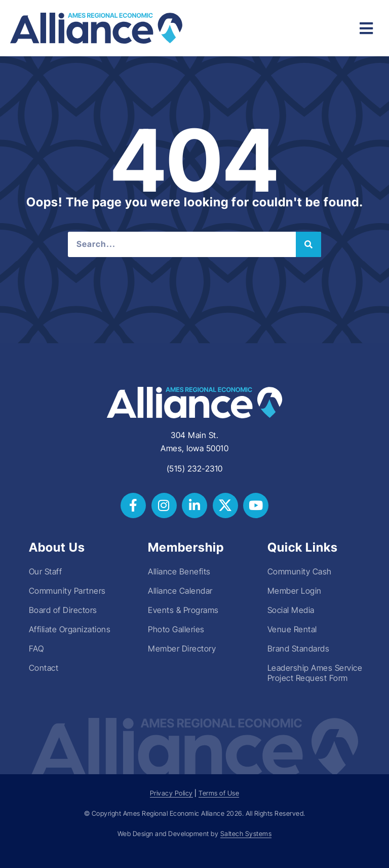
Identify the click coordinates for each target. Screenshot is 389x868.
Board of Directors (63, 610)
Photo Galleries (176, 629)
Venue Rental (292, 629)
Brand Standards (299, 648)
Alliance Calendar (180, 591)
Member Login (295, 591)
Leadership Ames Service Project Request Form (315, 673)
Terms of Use (219, 793)
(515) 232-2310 (195, 468)
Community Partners (67, 591)
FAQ (36, 648)
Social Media (291, 610)
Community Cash (300, 571)
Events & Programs (183, 610)
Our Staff (46, 571)
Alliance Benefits (179, 571)
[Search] (308, 244)
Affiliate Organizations (70, 629)
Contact (44, 668)
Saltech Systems (246, 834)
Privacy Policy (171, 793)
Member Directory (182, 648)
